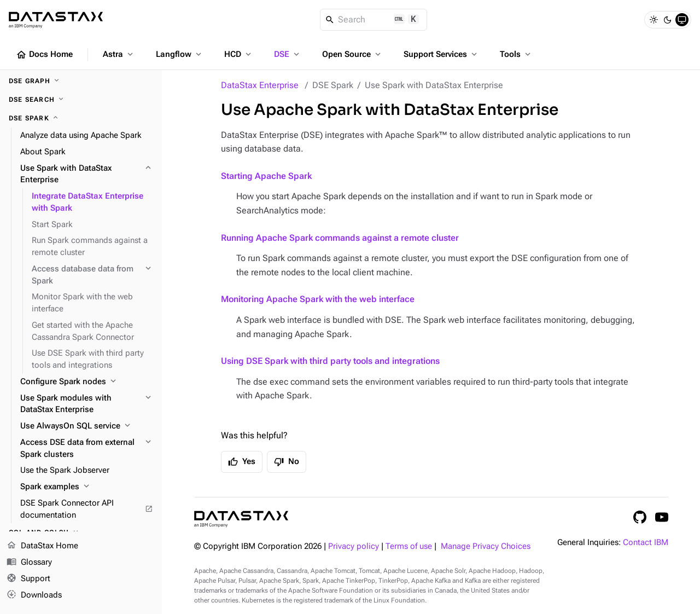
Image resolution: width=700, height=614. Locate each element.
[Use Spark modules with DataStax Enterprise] (87, 404)
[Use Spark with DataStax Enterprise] (87, 175)
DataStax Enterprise (260, 85)
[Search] (374, 20)
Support (28, 579)
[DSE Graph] (81, 81)
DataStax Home (42, 546)
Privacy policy (354, 546)
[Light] (654, 20)
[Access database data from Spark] (92, 275)
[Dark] (668, 20)
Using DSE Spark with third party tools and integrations (330, 361)
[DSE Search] (81, 100)
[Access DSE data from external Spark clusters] (87, 449)
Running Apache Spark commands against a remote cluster (340, 238)
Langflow (180, 54)
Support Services (441, 54)
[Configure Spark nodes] (87, 382)
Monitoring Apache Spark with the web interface (318, 299)
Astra (119, 54)
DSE (288, 54)
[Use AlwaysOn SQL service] (87, 426)
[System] (682, 20)
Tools (516, 54)
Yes (242, 462)
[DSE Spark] (81, 118)
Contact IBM (646, 543)
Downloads (34, 595)
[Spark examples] (87, 487)
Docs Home (44, 55)
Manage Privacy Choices (486, 546)
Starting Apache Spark (266, 176)
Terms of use (409, 546)
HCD (239, 54)
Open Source (352, 54)
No (287, 462)
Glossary (29, 563)
